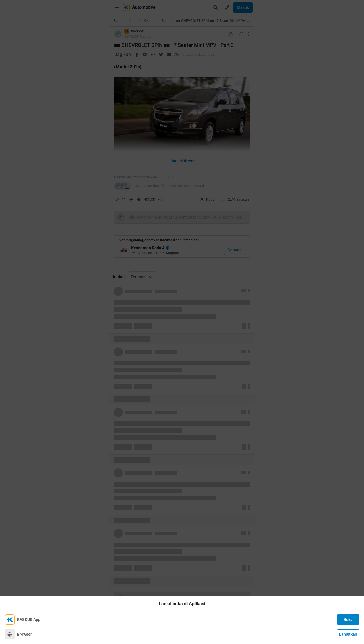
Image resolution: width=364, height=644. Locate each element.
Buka (348, 620)
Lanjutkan (348, 634)
